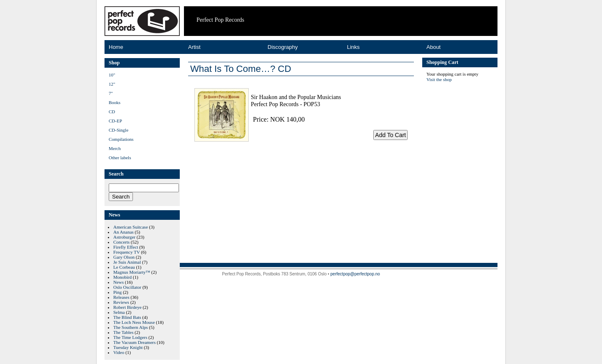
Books (115, 102)
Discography (283, 47)
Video (119, 352)
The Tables (123, 332)
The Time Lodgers (130, 337)
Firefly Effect (126, 247)
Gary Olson (124, 257)
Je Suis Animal (127, 262)
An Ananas (124, 232)
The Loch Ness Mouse (134, 322)
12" (112, 84)
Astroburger (124, 237)
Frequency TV (126, 252)
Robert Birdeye (128, 307)
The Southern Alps (131, 327)
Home (116, 47)
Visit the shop (439, 79)
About (434, 47)
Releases (121, 297)
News (119, 282)
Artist (194, 47)
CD (112, 112)
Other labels (120, 158)
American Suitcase (131, 227)
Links (353, 47)
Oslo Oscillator (127, 287)
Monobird (122, 277)
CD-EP (115, 121)
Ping (117, 292)
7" (111, 93)
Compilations (121, 139)
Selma (119, 312)
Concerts (121, 242)
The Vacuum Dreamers (134, 342)
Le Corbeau (124, 267)
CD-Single (119, 130)
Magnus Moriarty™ (132, 272)
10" (112, 75)
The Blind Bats (127, 317)
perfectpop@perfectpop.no (355, 274)
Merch (115, 148)
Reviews (121, 302)
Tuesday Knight (128, 347)
